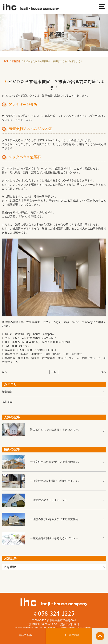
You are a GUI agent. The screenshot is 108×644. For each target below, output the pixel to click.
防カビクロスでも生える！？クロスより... (55, 430)
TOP (6, 61)
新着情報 (16, 61)
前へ (5, 372)
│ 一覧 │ (54, 372)
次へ (103, 372)
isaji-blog (7, 402)
